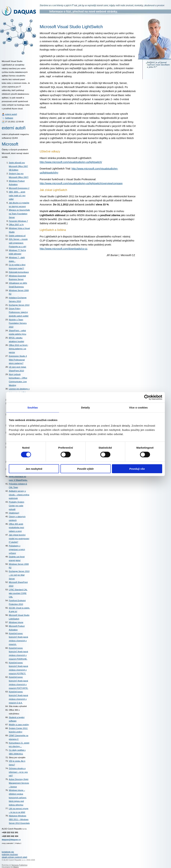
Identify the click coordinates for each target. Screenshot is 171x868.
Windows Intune (16, 622)
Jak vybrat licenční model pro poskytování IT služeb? (19, 538)
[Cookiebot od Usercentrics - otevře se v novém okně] (147, 397)
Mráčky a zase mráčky (19, 725)
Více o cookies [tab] (138, 408)
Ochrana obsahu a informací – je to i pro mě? (18, 772)
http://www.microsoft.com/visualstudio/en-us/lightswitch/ (71, 162)
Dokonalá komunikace (19, 272)
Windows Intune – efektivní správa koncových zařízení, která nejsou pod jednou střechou (18, 798)
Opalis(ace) (14, 513)
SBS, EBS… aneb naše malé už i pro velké (17, 195)
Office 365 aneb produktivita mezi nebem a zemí (16, 528)
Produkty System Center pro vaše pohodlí (16, 506)
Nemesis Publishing (19, 865)
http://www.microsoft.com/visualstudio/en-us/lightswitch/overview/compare (81, 183)
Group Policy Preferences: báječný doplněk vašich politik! (19, 312)
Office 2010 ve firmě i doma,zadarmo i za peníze (18, 349)
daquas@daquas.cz (11, 840)
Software (9, 118)
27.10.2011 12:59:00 (14, 122)
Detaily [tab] (85, 408)
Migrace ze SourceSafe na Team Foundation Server (19, 214)
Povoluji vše (137, 469)
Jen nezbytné (34, 469)
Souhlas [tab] (33, 408)
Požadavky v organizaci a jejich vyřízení (17, 549)
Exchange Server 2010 (19, 305)
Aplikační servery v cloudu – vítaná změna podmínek (19, 495)
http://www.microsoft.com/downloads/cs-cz (63, 249)
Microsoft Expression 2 (19, 188)
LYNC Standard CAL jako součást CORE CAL (18, 593)
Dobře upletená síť (17, 236)
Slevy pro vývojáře (17, 757)
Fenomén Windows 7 (18, 221)
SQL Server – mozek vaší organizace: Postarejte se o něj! (18, 243)
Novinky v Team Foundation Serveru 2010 (18, 323)
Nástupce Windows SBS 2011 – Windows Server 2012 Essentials (19, 819)
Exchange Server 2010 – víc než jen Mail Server (19, 575)
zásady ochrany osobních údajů (14, 857)
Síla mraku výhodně (18, 706)
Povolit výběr (85, 469)
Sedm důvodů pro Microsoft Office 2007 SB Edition (18, 166)
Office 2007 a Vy (16, 225)
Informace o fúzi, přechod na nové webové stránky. (83, 12)
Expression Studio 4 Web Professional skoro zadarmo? (18, 360)
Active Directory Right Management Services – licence (19, 783)
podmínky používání (10, 855)
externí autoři (11, 114)
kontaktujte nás (8, 852)
